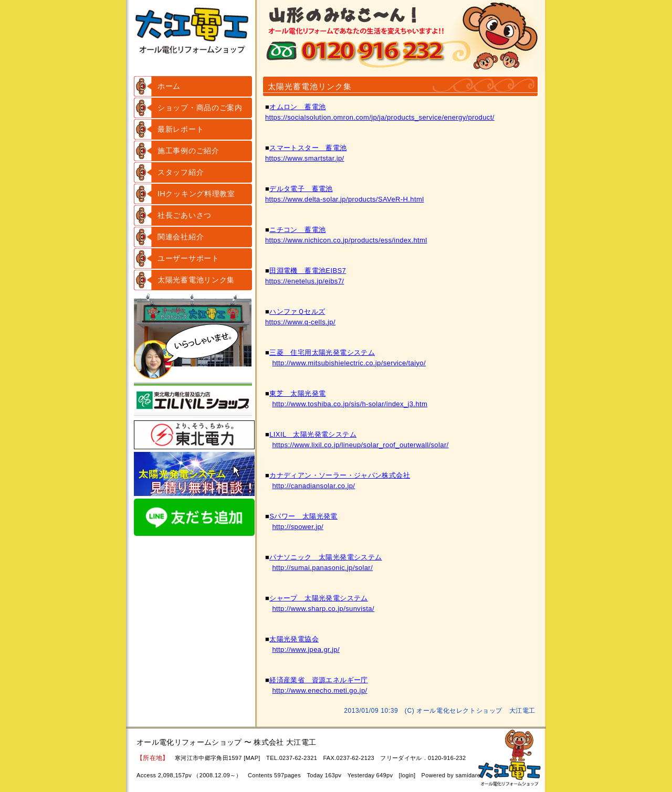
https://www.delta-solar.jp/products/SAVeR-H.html (344, 199)
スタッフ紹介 (181, 172)
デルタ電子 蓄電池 (301, 189)
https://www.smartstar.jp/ (305, 158)
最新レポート (181, 129)
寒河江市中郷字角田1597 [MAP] (218, 758)
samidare (468, 775)
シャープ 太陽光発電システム (318, 598)
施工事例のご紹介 (188, 151)
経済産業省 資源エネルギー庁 (318, 680)
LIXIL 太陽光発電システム (313, 434)
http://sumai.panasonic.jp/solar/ (322, 568)
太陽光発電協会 (294, 639)
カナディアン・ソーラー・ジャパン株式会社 (340, 475)
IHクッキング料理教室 (196, 194)
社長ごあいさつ (185, 215)
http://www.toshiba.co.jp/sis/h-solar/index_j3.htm (350, 404)
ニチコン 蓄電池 (297, 230)
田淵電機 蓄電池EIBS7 (308, 271)
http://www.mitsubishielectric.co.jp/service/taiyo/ (349, 363)
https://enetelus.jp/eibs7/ (304, 281)
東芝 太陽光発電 (297, 393)
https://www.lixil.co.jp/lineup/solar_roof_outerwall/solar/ (360, 445)
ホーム (169, 86)
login (407, 775)
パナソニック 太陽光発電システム (325, 557)
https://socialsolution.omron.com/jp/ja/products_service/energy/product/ (380, 117)
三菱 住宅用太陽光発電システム (322, 352)
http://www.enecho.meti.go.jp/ (319, 690)
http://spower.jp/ (298, 527)
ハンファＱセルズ (297, 311)
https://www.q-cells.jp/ (300, 322)
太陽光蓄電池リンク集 (196, 280)
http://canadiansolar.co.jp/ (313, 486)
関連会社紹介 (181, 237)
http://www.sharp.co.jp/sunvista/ (323, 609)
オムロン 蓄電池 (297, 107)
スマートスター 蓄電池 (308, 148)
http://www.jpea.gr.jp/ (306, 650)
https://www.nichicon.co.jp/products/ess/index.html (346, 240)
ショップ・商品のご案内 (200, 108)
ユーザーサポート (188, 258)
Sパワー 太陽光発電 (303, 516)
